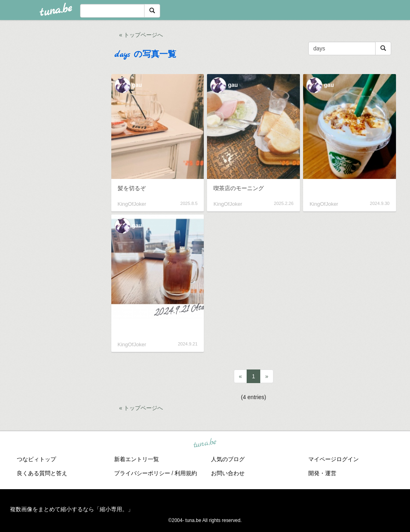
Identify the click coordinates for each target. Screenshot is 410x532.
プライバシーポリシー (142, 473)
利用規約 (186, 473)
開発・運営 (322, 473)
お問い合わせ (228, 473)
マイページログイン (334, 459)
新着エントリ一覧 (137, 459)
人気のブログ (228, 459)
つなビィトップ (36, 459)
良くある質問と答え (42, 473)
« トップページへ (141, 35)
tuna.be (205, 443)
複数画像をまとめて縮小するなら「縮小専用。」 (72, 509)
